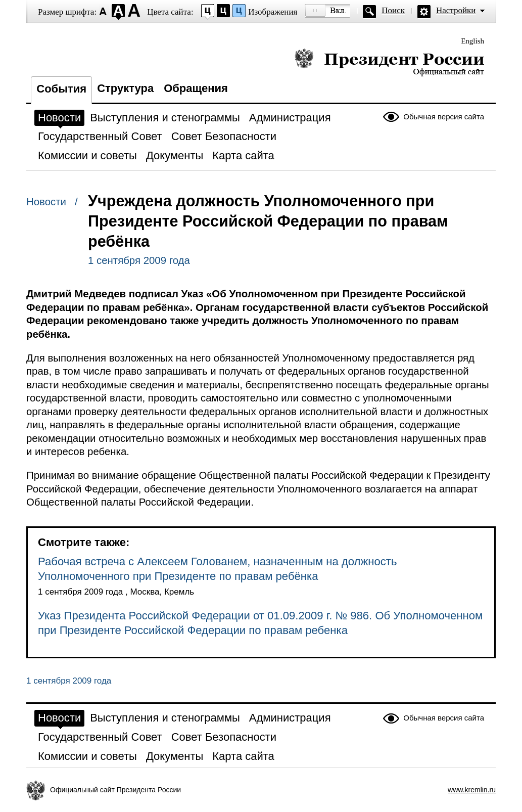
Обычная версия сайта (444, 117)
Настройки (456, 10)
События (61, 89)
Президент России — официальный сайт (389, 62)
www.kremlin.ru (472, 790)
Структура (125, 88)
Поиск (393, 10)
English (472, 41)
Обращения (196, 88)
